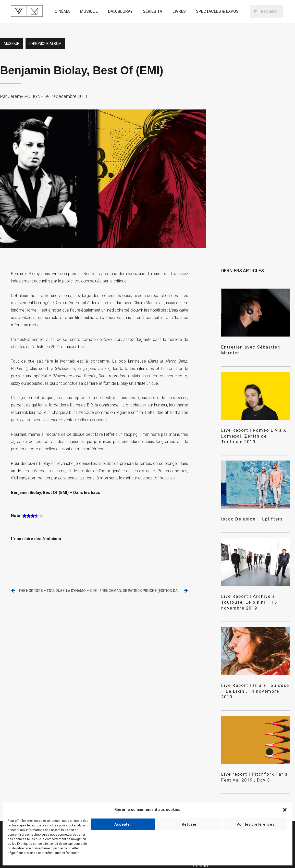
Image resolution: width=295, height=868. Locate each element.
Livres (179, 11)
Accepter (123, 824)
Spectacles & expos (217, 11)
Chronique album (45, 44)
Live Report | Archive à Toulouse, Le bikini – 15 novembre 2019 (255, 590)
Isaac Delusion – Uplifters (248, 511)
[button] (285, 810)
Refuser (189, 824)
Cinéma (62, 11)
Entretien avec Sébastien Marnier (255, 347)
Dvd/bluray (120, 11)
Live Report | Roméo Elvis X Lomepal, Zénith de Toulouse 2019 (250, 429)
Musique (89, 11)
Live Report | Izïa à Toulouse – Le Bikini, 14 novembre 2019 (253, 672)
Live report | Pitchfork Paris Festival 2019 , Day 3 (250, 754)
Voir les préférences (255, 824)
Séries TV (153, 11)
